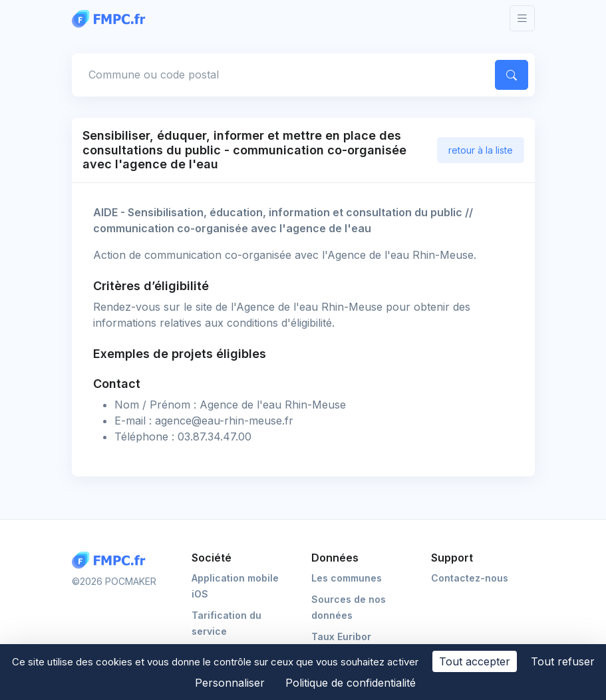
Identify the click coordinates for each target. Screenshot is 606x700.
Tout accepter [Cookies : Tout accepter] (475, 661)
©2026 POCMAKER (114, 581)
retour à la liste (481, 150)
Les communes (347, 578)
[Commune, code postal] (281, 75)
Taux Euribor (341, 636)
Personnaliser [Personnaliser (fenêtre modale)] (230, 683)
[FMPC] (112, 18)
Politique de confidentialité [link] (351, 683)
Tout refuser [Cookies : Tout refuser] (563, 661)
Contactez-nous (470, 578)
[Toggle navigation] (522, 18)
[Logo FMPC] (112, 561)
